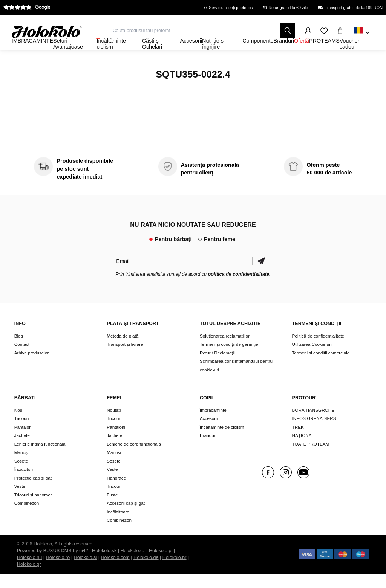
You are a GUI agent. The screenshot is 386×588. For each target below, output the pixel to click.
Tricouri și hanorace (34, 509)
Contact (22, 359)
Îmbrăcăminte (213, 424)
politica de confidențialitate (239, 289)
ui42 (84, 565)
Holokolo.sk (104, 565)
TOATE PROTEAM (311, 458)
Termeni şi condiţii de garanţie (229, 359)
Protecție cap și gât (33, 492)
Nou (18, 424)
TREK (298, 441)
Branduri (208, 450)
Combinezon (27, 517)
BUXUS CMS (57, 565)
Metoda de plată (123, 350)
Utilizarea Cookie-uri (312, 359)
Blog (19, 350)
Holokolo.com (115, 572)
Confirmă (261, 276)
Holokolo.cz (133, 565)
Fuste (112, 509)
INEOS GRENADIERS (314, 433)
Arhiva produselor (32, 367)
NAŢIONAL (303, 450)
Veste (20, 500)
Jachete (22, 450)
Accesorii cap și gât (126, 517)
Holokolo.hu (30, 572)
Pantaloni (24, 441)
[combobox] (362, 33)
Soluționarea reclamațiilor (225, 350)
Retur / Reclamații (217, 367)
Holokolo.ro (58, 572)
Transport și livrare (125, 359)
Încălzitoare (118, 526)
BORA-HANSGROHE (313, 424)
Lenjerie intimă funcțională (40, 458)
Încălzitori (24, 483)
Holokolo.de (146, 572)
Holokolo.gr (29, 579)
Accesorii (209, 433)
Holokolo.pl (161, 565)
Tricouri (22, 433)
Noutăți (114, 424)
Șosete (21, 475)
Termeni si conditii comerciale (321, 367)
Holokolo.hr (175, 572)
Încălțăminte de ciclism (222, 441)
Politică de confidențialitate (318, 350)
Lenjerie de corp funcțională (134, 458)
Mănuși (21, 467)
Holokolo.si (86, 572)
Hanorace (116, 492)
